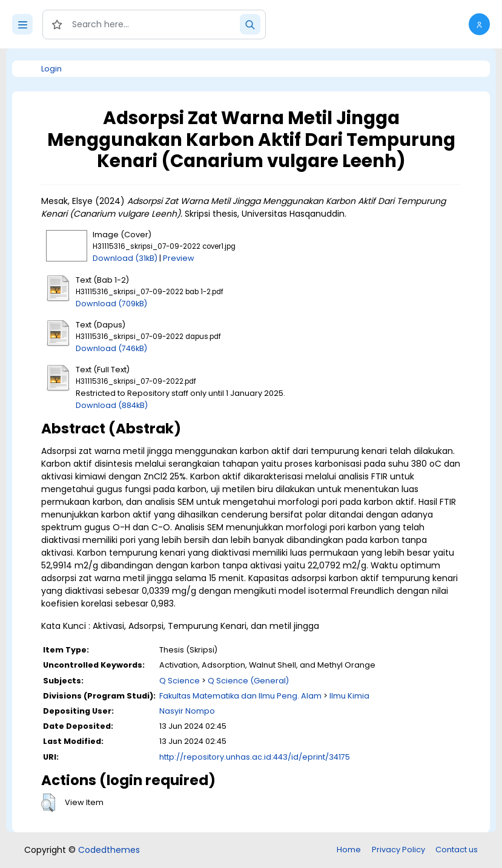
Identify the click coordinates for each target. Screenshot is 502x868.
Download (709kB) (111, 304)
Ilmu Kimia (349, 696)
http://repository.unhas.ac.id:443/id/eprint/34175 (255, 757)
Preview (179, 258)
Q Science (180, 681)
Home (349, 850)
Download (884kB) (112, 405)
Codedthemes (109, 850)
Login (51, 69)
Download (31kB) (125, 258)
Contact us (457, 850)
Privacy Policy (398, 850)
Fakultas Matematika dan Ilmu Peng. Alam (240, 696)
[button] (479, 24)
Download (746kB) (111, 348)
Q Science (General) (248, 681)
